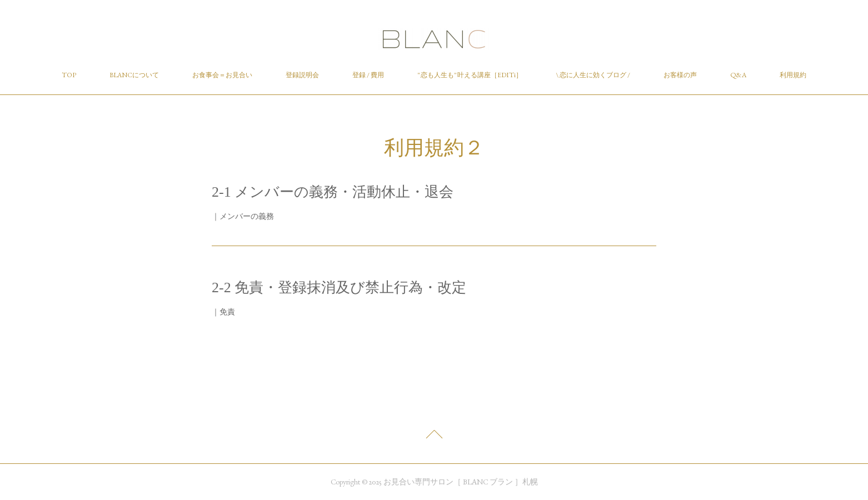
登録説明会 (302, 75)
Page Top (434, 437)
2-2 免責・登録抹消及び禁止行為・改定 (339, 287)
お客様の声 (680, 75)
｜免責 (223, 312)
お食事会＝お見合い (222, 75)
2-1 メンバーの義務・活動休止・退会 (333, 192)
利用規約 (793, 75)
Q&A (738, 75)
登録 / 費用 (368, 75)
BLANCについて (134, 75)
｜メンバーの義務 (243, 216)
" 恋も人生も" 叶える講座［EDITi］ (470, 75)
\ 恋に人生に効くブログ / (593, 75)
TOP (69, 75)
